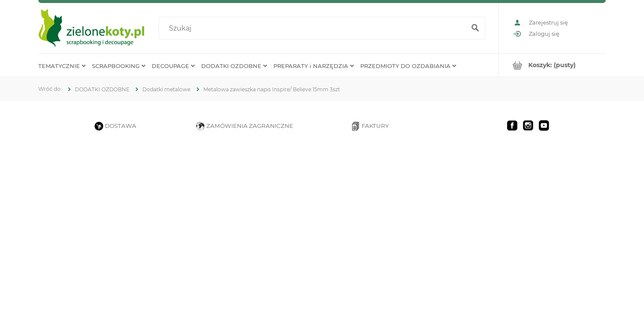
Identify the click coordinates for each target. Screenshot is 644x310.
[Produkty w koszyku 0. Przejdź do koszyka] (552, 65)
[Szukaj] (475, 28)
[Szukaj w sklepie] (314, 28)
